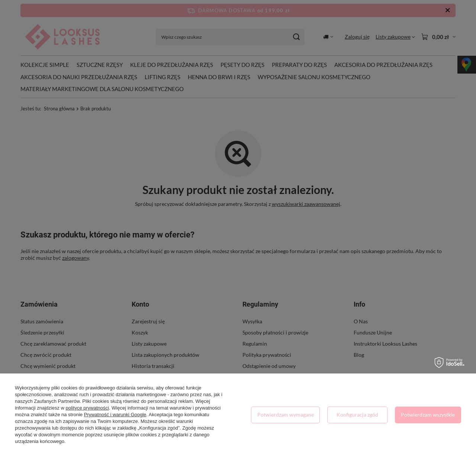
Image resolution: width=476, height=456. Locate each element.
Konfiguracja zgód (357, 415)
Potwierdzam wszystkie (428, 415)
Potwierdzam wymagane (286, 415)
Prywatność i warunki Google (115, 415)
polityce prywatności (87, 408)
